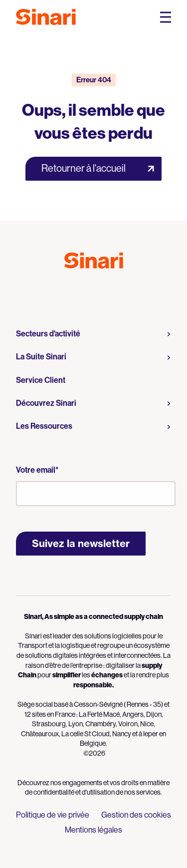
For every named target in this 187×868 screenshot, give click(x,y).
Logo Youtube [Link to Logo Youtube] (85, 290)
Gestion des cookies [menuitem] (136, 815)
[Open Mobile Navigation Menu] (166, 17)
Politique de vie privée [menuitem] (53, 815)
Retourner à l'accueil (84, 168)
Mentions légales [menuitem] (93, 830)
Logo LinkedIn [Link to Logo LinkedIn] (103, 290)
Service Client (41, 380)
